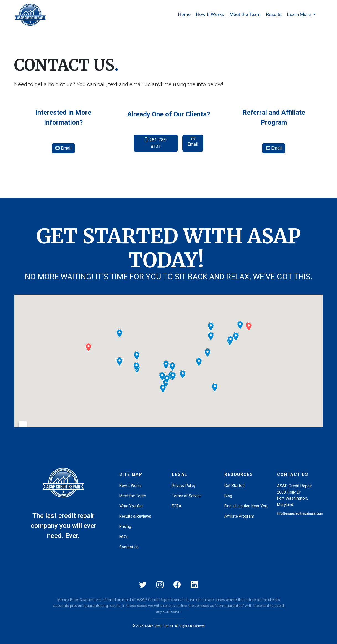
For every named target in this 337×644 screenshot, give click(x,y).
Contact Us (129, 547)
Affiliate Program (239, 516)
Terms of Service (187, 496)
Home (184, 14)
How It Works (210, 14)
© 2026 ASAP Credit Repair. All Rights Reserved (168, 626)
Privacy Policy (184, 486)
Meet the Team (245, 14)
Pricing (125, 526)
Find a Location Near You (246, 506)
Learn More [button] (300, 14)
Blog (228, 496)
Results (274, 14)
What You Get (131, 506)
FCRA (177, 506)
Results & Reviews (135, 516)
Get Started (234, 486)
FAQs (124, 537)
